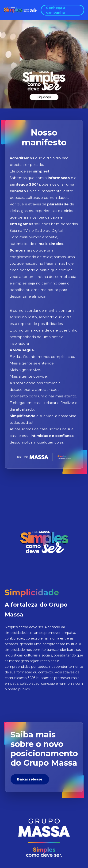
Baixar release (30, 779)
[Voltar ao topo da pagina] (20, 10)
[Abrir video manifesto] (44, 64)
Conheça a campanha (56, 10)
